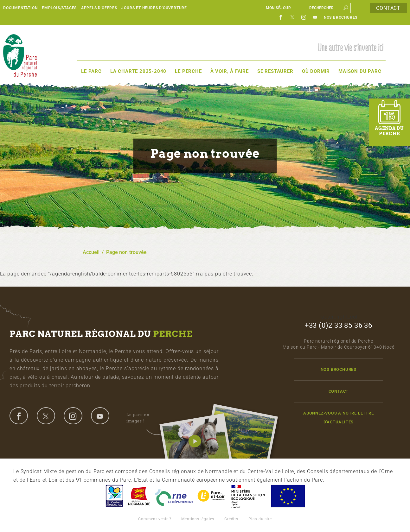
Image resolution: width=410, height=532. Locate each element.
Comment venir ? (155, 519)
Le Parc (91, 71)
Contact (388, 8)
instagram (73, 416)
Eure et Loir (212, 496)
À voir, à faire (230, 71)
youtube (100, 416)
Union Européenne (288, 496)
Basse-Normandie (139, 496)
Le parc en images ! (145, 418)
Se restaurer (275, 71)
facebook (19, 416)
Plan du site (260, 519)
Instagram (304, 17)
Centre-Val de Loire (114, 496)
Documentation (20, 8)
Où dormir (316, 71)
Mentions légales (198, 519)
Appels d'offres (99, 8)
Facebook (281, 17)
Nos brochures (341, 17)
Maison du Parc (360, 71)
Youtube (315, 17)
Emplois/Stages (59, 8)
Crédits (231, 519)
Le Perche (188, 71)
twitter (46, 416)
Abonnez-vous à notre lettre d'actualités (339, 417)
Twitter (292, 17)
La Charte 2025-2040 (138, 71)
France (248, 496)
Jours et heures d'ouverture (154, 8)
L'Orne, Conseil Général (174, 496)
